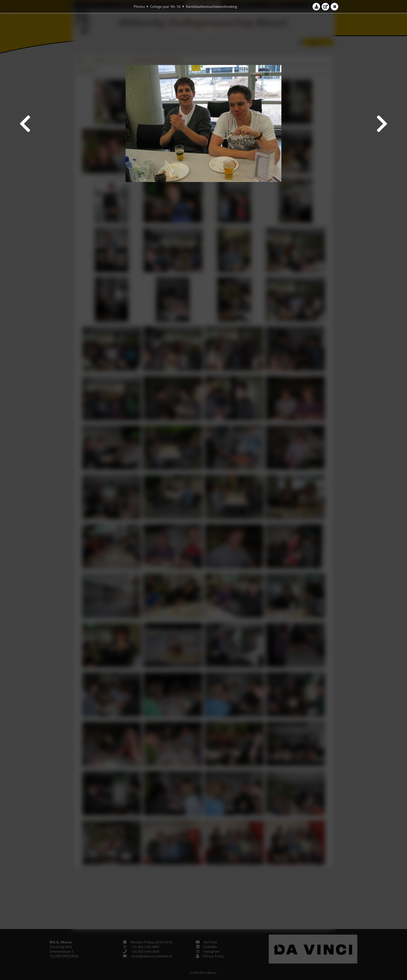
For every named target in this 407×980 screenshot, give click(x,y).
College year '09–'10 (165, 6)
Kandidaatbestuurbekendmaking (211, 6)
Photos (139, 6)
